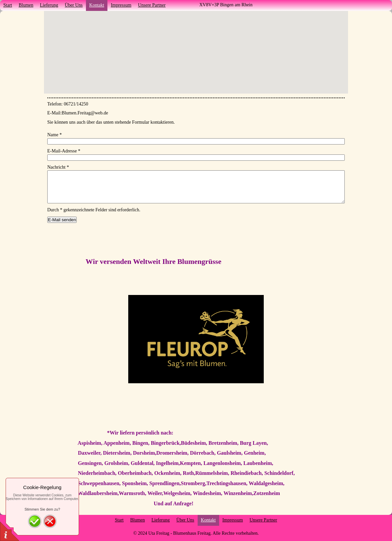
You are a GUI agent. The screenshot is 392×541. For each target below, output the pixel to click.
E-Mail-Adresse (64, 151)
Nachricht (58, 167)
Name (55, 135)
